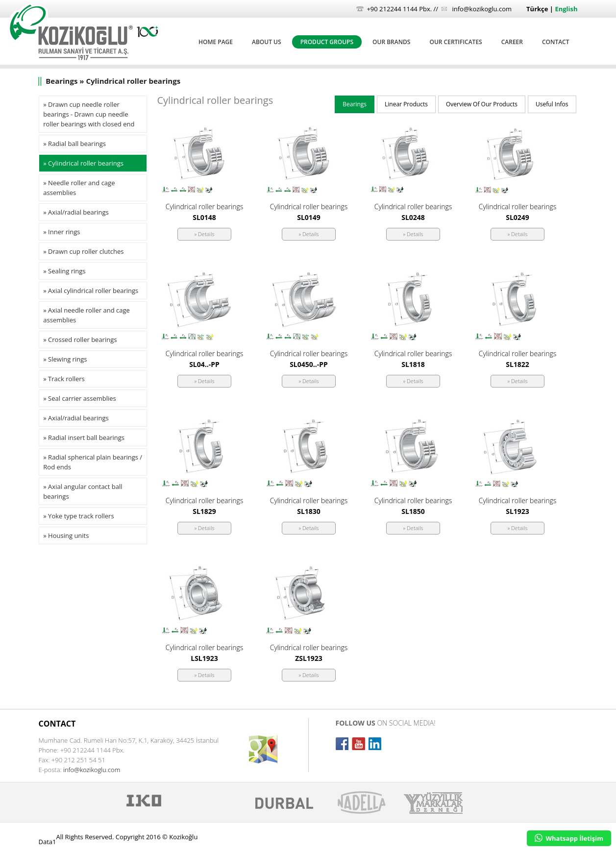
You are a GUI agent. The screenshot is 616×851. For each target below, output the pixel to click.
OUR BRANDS (391, 42)
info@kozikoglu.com (482, 9)
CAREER (512, 42)
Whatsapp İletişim (569, 838)
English (566, 9)
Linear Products (406, 104)
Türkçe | (541, 9)
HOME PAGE (216, 42)
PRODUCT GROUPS (327, 42)
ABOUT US (267, 42)
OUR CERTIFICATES (456, 42)
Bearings (355, 104)
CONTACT (556, 42)
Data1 (48, 842)
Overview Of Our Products (482, 104)
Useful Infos (552, 104)
